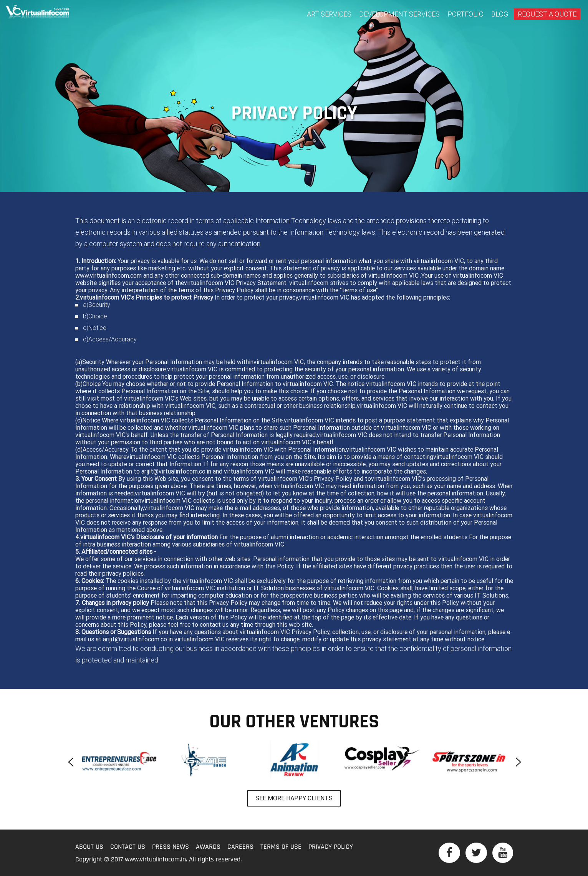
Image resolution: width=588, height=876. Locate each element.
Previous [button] (71, 762)
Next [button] (517, 762)
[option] (119, 760)
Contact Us (128, 847)
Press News (171, 847)
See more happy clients (294, 798)
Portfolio (465, 14)
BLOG (500, 14)
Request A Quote (547, 14)
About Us (89, 847)
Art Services (329, 14)
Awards (208, 847)
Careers (240, 847)
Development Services (399, 14)
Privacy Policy (331, 847)
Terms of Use (281, 847)
